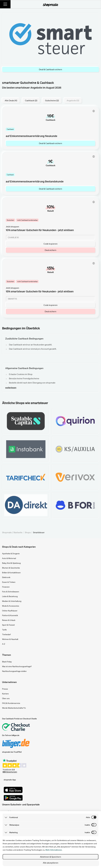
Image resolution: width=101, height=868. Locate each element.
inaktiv (87, 825)
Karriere (5, 694)
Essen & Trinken (9, 582)
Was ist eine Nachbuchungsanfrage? (17, 666)
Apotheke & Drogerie (11, 554)
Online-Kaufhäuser (10, 611)
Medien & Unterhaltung (12, 601)
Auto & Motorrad (9, 558)
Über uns (6, 698)
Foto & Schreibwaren (11, 592)
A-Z (4, 644)
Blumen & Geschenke (11, 568)
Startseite (18, 532)
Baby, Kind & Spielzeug (11, 563)
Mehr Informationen (54, 850)
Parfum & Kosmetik (10, 615)
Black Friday (7, 662)
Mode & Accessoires (11, 606)
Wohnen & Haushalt (10, 639)
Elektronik (6, 577)
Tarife (4, 630)
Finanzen (6, 587)
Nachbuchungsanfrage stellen (14, 671)
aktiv (88, 817)
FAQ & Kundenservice (11, 703)
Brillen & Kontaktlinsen (11, 573)
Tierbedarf (6, 634)
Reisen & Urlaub (9, 620)
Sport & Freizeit (8, 625)
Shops (28, 532)
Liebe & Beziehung (10, 596)
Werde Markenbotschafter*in (14, 708)
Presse (5, 689)
